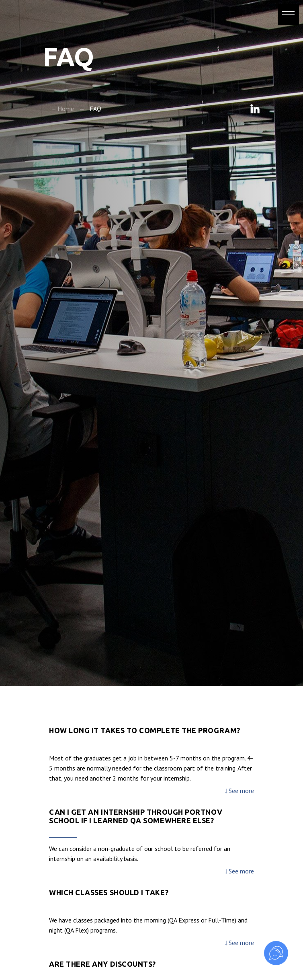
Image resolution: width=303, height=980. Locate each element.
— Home (62, 109)
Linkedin (255, 109)
